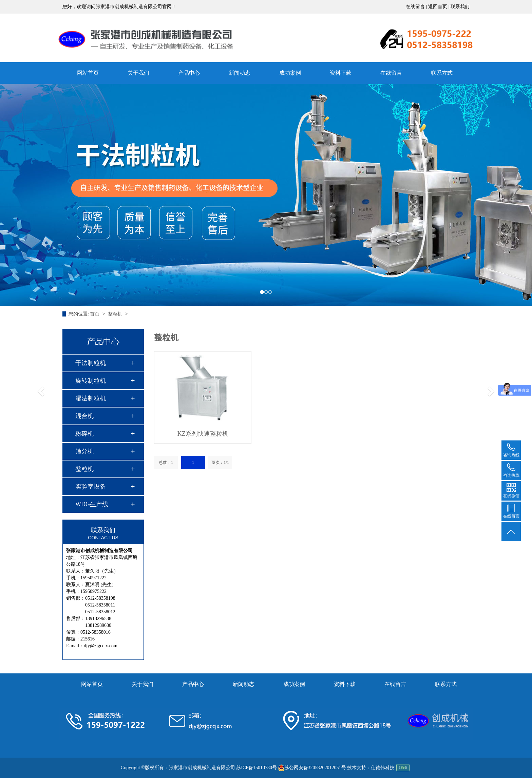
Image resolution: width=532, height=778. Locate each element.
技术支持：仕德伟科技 (371, 768)
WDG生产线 (92, 504)
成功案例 (290, 73)
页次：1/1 (220, 463)
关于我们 (138, 73)
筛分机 (84, 451)
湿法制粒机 (91, 398)
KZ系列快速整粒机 (203, 434)
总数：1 (166, 463)
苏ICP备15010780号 (256, 768)
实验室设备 (91, 487)
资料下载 (341, 73)
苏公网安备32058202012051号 (312, 768)
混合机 (84, 416)
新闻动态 (240, 73)
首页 (95, 314)
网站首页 (88, 73)
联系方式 (442, 73)
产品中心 (189, 73)
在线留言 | (417, 7)
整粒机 (116, 314)
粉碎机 (84, 434)
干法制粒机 (91, 363)
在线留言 (391, 73)
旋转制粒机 (91, 381)
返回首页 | (439, 7)
